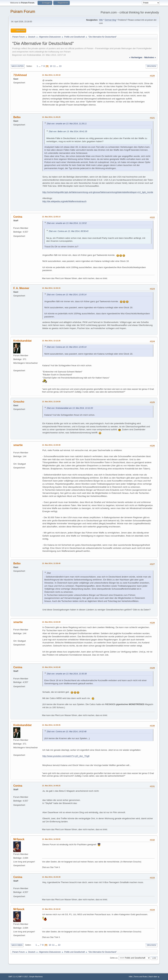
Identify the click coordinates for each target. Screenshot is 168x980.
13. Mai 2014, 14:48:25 (51, 786)
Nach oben (17, 945)
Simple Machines (36, 977)
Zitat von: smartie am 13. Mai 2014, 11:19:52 (67, 223)
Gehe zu (114, 958)
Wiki (101, 20)
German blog (110, 20)
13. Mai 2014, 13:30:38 (51, 445)
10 (51, 66)
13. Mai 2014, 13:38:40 (51, 563)
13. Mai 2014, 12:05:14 (51, 217)
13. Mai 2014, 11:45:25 (51, 117)
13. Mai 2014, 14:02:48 (51, 667)
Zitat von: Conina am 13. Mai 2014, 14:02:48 (67, 732)
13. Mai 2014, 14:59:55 (51, 839)
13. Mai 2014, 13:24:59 (51, 402)
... (40, 66)
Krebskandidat (22, 341)
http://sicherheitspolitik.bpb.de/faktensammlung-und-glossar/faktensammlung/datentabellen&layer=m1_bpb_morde (98, 192)
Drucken (151, 66)
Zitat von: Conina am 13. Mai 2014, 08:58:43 (68, 231)
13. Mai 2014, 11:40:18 (51, 75)
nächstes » (150, 57)
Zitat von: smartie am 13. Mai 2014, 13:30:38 (67, 674)
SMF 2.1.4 (12, 977)
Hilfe (131, 977)
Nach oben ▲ (154, 977)
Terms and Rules (141, 977)
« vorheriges (136, 57)
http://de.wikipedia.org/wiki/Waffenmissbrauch (64, 201)
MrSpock (19, 839)
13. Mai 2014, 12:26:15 (51, 288)
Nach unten (17, 66)
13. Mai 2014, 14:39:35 (51, 725)
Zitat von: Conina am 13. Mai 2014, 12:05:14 (67, 295)
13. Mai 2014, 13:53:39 (51, 622)
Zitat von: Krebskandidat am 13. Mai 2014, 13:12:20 (70, 408)
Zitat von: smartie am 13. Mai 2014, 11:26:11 (67, 124)
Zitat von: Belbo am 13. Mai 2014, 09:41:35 (68, 132)
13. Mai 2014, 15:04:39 (51, 877)
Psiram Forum (23, 11)
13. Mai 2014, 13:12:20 (51, 341)
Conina (18, 217)
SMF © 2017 (23, 977)
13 (60, 66)
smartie (18, 445)
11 (54, 66)
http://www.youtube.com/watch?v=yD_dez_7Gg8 (66, 756)
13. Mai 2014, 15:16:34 (51, 909)
